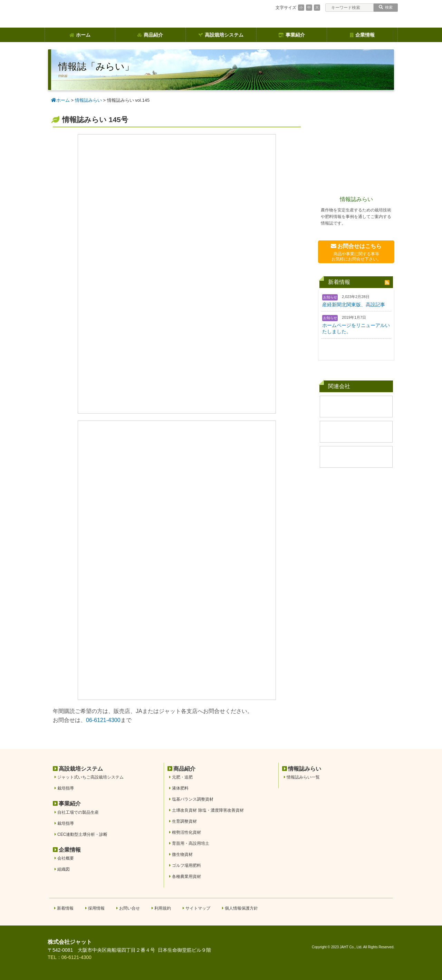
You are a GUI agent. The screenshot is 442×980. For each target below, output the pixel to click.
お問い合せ (129, 908)
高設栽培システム (221, 35)
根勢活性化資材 (186, 832)
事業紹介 (292, 35)
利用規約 (163, 908)
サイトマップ (198, 908)
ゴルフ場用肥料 (186, 865)
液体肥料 (180, 788)
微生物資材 (182, 854)
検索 (386, 7)
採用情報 (96, 908)
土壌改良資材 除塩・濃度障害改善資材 (208, 810)
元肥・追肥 (182, 777)
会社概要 (66, 858)
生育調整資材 (184, 821)
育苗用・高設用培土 (191, 843)
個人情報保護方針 (241, 908)
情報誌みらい (356, 199)
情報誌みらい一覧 (303, 777)
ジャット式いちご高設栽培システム (90, 777)
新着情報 (65, 908)
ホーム (80, 35)
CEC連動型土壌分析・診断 (82, 834)
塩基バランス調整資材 (193, 799)
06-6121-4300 (103, 720)
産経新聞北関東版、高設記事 (354, 305)
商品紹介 (150, 35)
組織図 (64, 869)
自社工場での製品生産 (78, 812)
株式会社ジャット (70, 942)
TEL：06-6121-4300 (70, 957)
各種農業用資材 (186, 877)
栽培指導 (66, 788)
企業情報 (362, 35)
